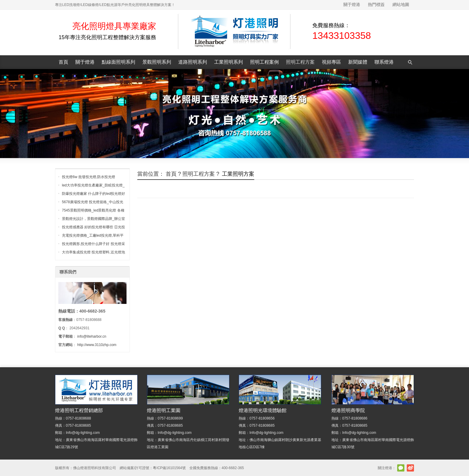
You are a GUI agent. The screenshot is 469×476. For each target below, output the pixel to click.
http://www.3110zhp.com (97, 345)
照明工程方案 (300, 62)
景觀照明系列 (157, 62)
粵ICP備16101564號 (169, 468)
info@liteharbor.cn (92, 336)
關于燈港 (352, 4)
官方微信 (401, 468)
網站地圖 (401, 4)
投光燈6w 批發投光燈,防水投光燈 (89, 177)
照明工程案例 (264, 62)
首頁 (63, 62)
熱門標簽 (376, 4)
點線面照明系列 (118, 62)
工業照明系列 (229, 62)
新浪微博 (410, 468)
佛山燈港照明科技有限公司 (95, 468)
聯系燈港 (384, 62)
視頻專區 (331, 62)
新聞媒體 (358, 62)
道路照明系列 (193, 62)
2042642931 (79, 328)
